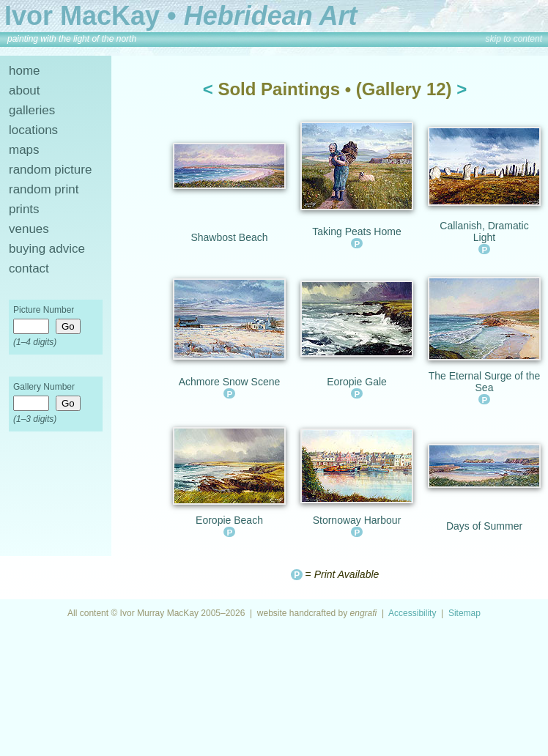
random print (44, 189)
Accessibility (412, 613)
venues (29, 229)
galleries (32, 110)
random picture (50, 170)
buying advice (47, 249)
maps (24, 150)
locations (33, 130)
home (25, 71)
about (25, 90)
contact (29, 268)
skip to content (514, 39)
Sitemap (464, 613)
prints (24, 209)
